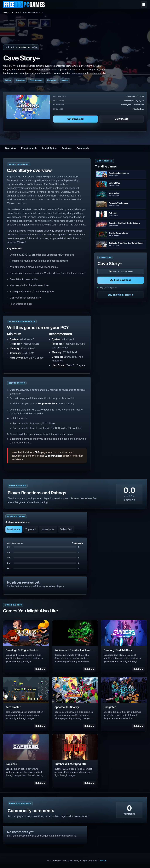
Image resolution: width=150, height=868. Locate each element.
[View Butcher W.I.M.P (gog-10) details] (75, 747)
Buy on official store (119, 295)
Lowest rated (48, 529)
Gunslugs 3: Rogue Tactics (22, 650)
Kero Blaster (13, 707)
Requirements (29, 148)
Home (6, 12)
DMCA (103, 860)
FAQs (38, 452)
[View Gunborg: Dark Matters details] (124, 633)
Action (15, 12)
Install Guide (50, 148)
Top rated (31, 529)
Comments (83, 148)
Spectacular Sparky (67, 707)
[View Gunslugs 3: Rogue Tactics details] (26, 633)
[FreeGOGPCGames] (24, 5)
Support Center (53, 456)
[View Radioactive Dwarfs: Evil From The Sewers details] (75, 633)
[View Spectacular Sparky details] (75, 690)
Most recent (14, 529)
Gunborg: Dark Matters (118, 650)
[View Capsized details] (26, 747)
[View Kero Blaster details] (26, 690)
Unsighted (110, 707)
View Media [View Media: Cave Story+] (121, 119)
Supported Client (47, 403)
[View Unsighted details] (124, 690)
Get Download (76, 119)
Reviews (67, 148)
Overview (11, 148)
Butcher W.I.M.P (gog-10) (70, 764)
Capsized (11, 764)
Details (39, 669)
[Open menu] (144, 5)
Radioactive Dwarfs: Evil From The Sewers (75, 650)
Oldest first (66, 529)
